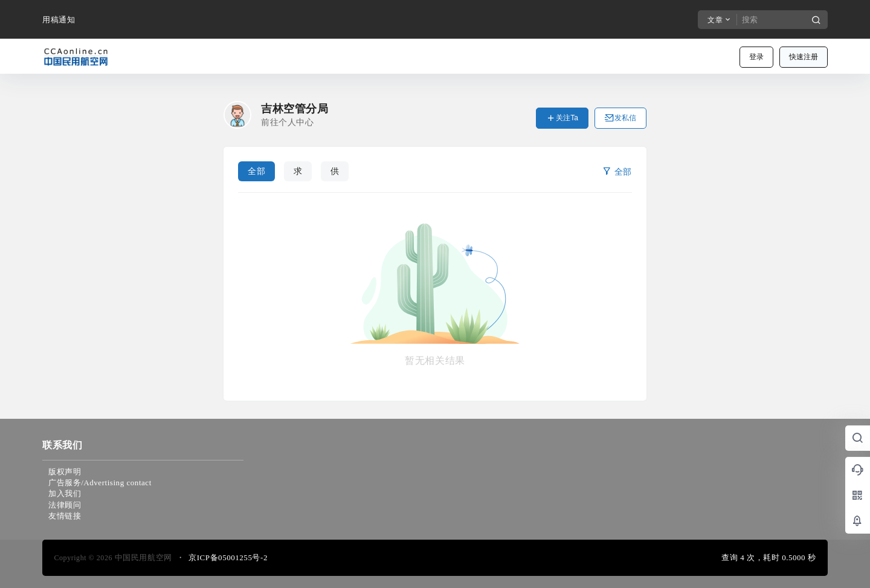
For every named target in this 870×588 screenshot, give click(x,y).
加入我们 (65, 493)
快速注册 (804, 57)
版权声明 (65, 472)
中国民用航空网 (142, 557)
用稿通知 (59, 20)
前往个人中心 (287, 122)
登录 (756, 57)
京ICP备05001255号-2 (228, 557)
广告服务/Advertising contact (100, 483)
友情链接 (65, 516)
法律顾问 (65, 505)
